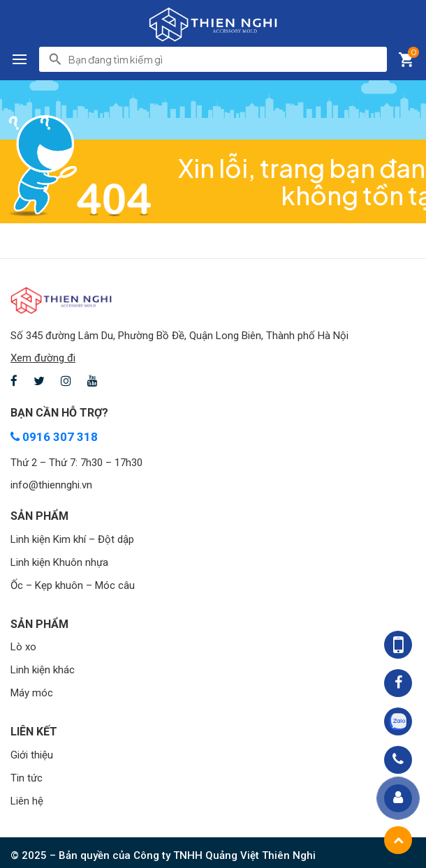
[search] (223, 59)
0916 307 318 (54, 437)
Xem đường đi (43, 358)
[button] (20, 59)
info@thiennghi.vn (51, 485)
